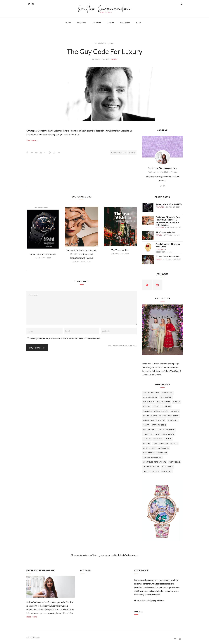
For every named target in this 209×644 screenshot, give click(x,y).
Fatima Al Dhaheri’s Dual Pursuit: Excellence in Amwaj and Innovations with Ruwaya (168, 221)
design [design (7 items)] (163, 416)
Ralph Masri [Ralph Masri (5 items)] (149, 453)
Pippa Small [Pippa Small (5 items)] (164, 448)
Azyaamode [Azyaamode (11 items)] (167, 392)
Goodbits (36, 637)
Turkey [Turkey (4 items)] (156, 471)
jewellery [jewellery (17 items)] (148, 434)
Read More (32, 617)
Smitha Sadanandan (104, 9)
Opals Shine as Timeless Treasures (168, 245)
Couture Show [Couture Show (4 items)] (161, 411)
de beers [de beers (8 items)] (175, 411)
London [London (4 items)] (168, 439)
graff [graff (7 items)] (146, 425)
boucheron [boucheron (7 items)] (149, 402)
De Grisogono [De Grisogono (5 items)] (150, 416)
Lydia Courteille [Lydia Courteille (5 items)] (161, 443)
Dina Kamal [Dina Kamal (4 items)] (174, 416)
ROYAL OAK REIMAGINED (169, 204)
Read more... (32, 140)
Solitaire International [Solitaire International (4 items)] (155, 462)
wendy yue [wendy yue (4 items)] (167, 471)
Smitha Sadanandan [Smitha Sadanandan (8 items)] (153, 457)
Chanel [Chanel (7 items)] (156, 406)
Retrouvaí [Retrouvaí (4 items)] (162, 453)
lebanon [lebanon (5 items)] (158, 439)
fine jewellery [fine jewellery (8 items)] (158, 420)
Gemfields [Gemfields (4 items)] (173, 420)
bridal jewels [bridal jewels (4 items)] (164, 402)
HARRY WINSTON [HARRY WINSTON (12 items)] (159, 425)
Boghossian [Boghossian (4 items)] (166, 397)
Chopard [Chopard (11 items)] (148, 411)
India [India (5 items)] (161, 429)
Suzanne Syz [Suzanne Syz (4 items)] (175, 462)
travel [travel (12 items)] (147, 471)
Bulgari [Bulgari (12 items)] (177, 402)
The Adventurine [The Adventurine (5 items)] (151, 467)
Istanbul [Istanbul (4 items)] (171, 429)
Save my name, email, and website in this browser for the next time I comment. (65, 338)
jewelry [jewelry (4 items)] (147, 439)
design (114, 59)
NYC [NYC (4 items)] (145, 448)
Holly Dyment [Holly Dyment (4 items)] (150, 429)
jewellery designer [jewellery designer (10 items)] (165, 434)
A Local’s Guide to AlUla (168, 257)
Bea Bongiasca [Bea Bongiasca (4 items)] (150, 397)
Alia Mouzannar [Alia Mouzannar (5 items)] (151, 392)
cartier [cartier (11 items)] (147, 406)
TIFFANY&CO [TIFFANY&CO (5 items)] (167, 467)
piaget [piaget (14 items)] (153, 448)
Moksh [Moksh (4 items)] (174, 443)
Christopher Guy (119, 153)
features (160, 207)
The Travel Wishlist (165, 232)
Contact (139, 612)
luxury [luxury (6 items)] (147, 443)
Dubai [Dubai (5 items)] (146, 420)
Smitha (105, 59)
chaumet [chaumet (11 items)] (167, 406)
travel (159, 235)
